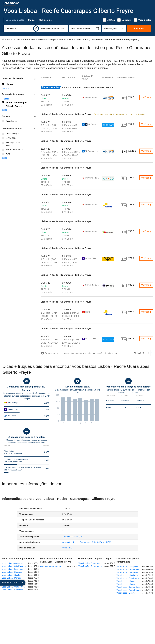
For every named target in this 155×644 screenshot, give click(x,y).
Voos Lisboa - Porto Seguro (129, 590)
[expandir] (3, 583)
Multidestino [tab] (45, 20)
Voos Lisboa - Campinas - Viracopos (15, 563)
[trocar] (36, 28)
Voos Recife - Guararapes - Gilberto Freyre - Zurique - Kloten (91, 563)
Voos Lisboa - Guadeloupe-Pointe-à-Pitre (129, 578)
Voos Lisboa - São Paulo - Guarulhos (15, 566)
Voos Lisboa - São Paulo (13, 590)
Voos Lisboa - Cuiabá (11, 575)
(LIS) (73, 537)
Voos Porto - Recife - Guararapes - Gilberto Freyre (53, 566)
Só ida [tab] (31, 20)
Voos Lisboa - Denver (126, 593)
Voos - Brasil (68, 548)
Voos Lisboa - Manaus (12, 578)
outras (6, 88)
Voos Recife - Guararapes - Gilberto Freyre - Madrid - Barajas (91, 566)
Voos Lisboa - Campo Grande (15, 587)
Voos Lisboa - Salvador (12, 572)
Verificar (147, 97)
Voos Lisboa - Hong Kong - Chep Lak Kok (129, 569)
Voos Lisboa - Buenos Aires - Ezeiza (129, 572)
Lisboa (9, 84)
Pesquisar (139, 28)
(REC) (87, 542)
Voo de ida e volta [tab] (15, 20)
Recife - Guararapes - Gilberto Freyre (17, 104)
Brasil (6, 99)
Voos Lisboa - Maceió (126, 584)
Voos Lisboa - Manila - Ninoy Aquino (129, 575)
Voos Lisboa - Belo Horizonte (15, 569)
